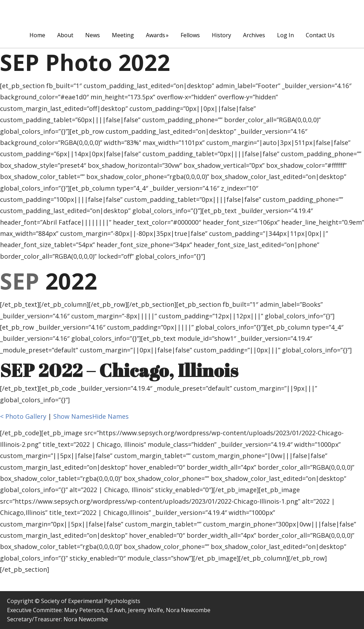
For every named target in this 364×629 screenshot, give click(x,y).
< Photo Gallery (23, 416)
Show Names (73, 416)
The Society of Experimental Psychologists (182, 13)
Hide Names (110, 416)
